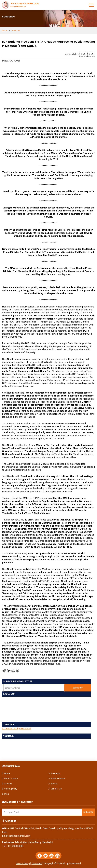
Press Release (58, 778)
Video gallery (11, 789)
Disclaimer (37, 864)
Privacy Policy (22, 864)
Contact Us (56, 789)
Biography (55, 773)
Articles (8, 784)
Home (5, 30)
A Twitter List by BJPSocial (17, 729)
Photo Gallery (11, 778)
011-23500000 (16, 846)
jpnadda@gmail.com (20, 836)
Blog (7, 794)
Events (54, 784)
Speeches (16, 30)
